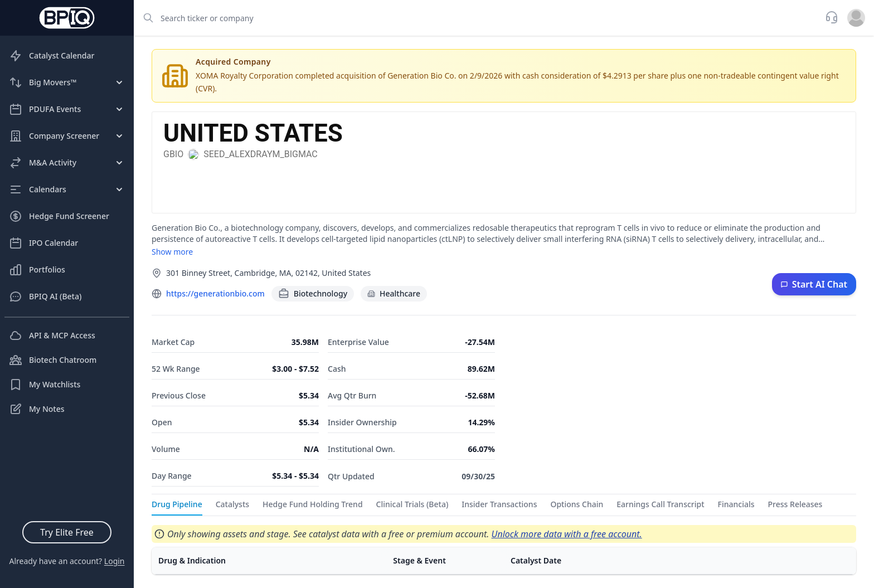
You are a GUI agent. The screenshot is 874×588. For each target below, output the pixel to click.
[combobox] (476, 18)
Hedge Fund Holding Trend (312, 504)
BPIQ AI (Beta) (45, 297)
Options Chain (577, 504)
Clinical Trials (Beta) (412, 504)
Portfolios (37, 270)
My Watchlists (45, 385)
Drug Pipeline (177, 504)
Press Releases (795, 504)
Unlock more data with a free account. (567, 534)
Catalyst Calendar (52, 56)
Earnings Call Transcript (660, 504)
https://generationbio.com (215, 293)
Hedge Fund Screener (59, 216)
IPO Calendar (43, 243)
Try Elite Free (67, 532)
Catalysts (232, 504)
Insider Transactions (499, 504)
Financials (736, 504)
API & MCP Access (52, 336)
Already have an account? (67, 561)
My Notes (37, 409)
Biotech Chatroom (53, 360)
